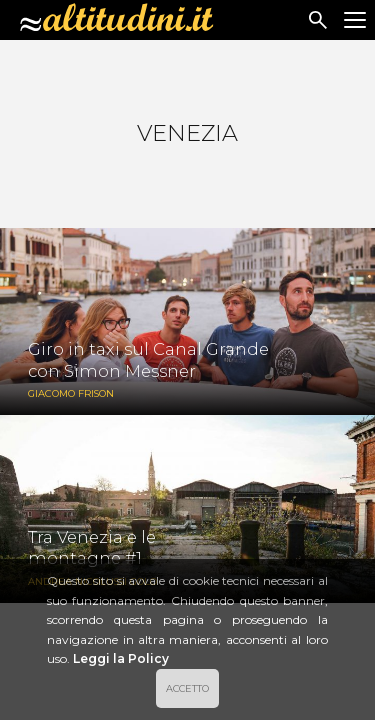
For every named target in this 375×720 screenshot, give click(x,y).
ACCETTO (187, 688)
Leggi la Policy (121, 658)
